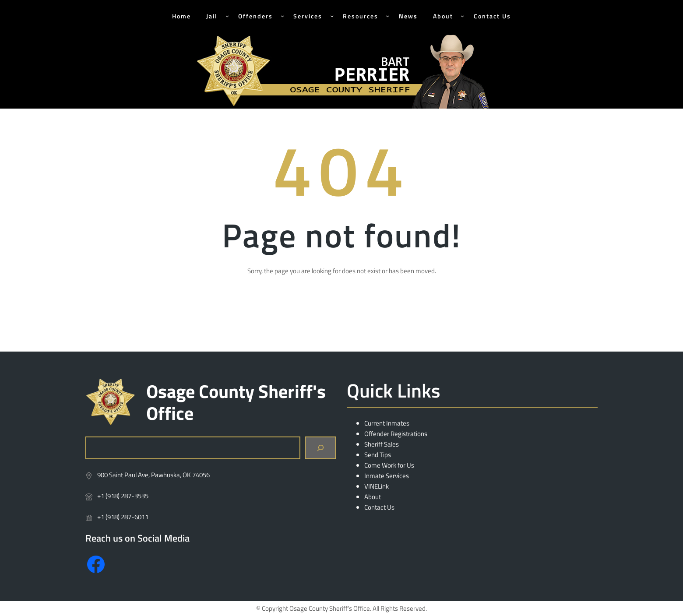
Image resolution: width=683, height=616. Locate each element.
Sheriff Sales (382, 444)
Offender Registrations (396, 434)
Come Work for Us (389, 465)
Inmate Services (387, 476)
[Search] (320, 448)
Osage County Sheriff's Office (236, 402)
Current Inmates (387, 423)
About (373, 497)
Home (181, 16)
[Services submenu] (332, 16)
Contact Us (379, 507)
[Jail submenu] (227, 16)
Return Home (342, 313)
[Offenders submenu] (282, 16)
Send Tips (378, 455)
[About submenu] (462, 16)
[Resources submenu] (387, 16)
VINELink (377, 486)
